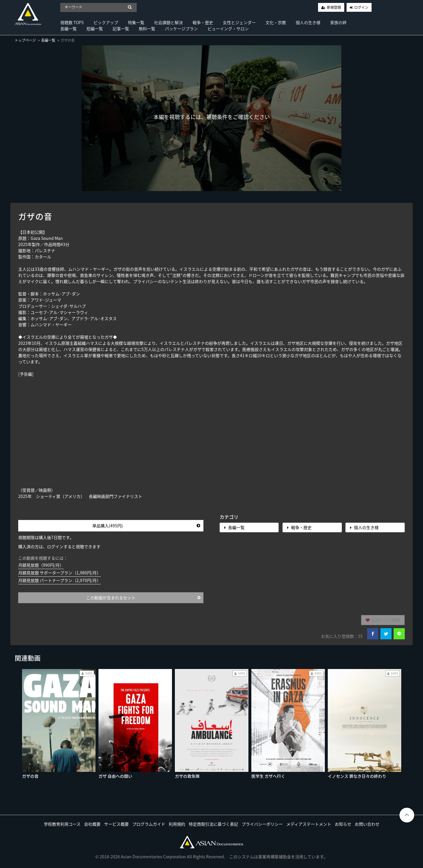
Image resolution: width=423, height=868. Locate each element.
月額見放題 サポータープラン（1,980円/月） (60, 573)
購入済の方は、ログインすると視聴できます (59, 546)
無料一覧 (147, 29)
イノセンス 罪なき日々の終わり (357, 776)
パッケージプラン (181, 29)
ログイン (361, 7)
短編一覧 (95, 29)
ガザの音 (30, 776)
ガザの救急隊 (187, 776)
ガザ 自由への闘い (115, 776)
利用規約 (177, 824)
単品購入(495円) (146, 526)
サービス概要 (116, 824)
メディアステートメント (309, 824)
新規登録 (334, 7)
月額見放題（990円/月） (41, 565)
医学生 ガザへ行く (268, 776)
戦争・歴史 (203, 22)
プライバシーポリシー (262, 824)
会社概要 (92, 824)
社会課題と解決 (168, 22)
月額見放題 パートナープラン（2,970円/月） (60, 580)
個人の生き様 (308, 22)
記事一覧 (121, 29)
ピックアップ (106, 22)
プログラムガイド (149, 824)
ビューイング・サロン (228, 29)
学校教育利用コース (62, 824)
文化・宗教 (276, 22)
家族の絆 (338, 22)
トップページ (25, 40)
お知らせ (343, 824)
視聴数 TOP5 (72, 22)
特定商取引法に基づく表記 (213, 824)
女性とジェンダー (239, 22)
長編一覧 (68, 29)
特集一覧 (136, 22)
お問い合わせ (367, 824)
